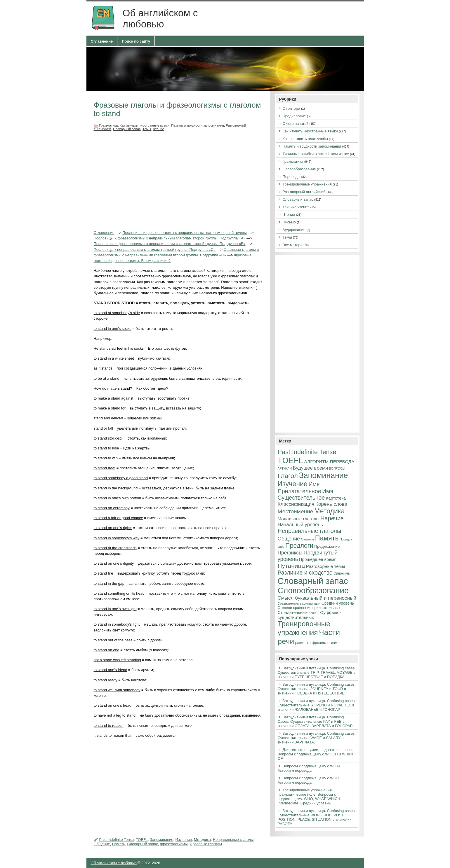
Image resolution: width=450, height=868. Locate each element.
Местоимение (296, 511)
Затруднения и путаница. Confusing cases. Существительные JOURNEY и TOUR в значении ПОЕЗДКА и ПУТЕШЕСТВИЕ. (317, 689)
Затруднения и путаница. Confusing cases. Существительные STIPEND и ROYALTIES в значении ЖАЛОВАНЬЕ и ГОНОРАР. (317, 705)
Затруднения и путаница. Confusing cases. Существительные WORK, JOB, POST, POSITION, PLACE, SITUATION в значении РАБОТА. (317, 817)
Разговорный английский (304, 192)
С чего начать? (296, 124)
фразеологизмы (174, 844)
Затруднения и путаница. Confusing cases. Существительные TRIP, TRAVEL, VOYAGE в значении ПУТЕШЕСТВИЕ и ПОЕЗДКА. (317, 672)
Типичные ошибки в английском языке (316, 154)
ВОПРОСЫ (337, 468)
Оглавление (102, 41)
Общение (102, 844)
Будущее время (310, 468)
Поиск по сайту (136, 41)
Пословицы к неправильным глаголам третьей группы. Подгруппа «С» (155, 250)
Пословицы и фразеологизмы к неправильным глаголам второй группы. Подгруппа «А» (170, 238)
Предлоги (299, 546)
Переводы (292, 177)
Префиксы (290, 553)
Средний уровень (338, 603)
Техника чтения (296, 207)
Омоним (308, 539)
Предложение (327, 546)
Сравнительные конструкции (299, 603)
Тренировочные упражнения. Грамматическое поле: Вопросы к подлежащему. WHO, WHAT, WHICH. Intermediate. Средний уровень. (310, 797)
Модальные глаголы (299, 519)
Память (119, 844)
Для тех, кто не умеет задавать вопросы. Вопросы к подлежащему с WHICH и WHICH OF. (316, 754)
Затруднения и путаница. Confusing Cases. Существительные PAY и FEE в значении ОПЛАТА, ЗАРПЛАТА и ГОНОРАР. (315, 721)
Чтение (158, 129)
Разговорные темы (326, 566)
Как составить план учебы (305, 139)
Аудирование (294, 230)
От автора (291, 108)
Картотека (336, 498)
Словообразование (299, 169)
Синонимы (342, 573)
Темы (147, 129)
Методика (202, 840)
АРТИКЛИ (285, 468)
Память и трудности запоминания (197, 125)
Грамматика (109, 125)
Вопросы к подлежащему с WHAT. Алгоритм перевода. (310, 768)
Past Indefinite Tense (117, 840)
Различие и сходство (305, 573)
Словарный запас (127, 129)
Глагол (288, 476)
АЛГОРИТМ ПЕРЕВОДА (329, 462)
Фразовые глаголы (206, 844)
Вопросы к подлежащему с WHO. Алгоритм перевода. (309, 780)
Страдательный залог (298, 612)
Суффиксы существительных (310, 615)
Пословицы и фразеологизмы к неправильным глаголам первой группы (185, 233)
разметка (303, 643)
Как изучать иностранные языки (145, 125)
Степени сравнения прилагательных (309, 608)
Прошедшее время (318, 559)
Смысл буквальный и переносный (317, 598)
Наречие (332, 518)
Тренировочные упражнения (307, 184)
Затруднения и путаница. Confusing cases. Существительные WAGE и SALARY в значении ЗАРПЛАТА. (317, 738)
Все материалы (296, 245)
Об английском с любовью (114, 863)
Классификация (296, 504)
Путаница (291, 566)
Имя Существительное (305, 495)
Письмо (289, 222)
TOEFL (142, 840)
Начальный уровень (300, 525)
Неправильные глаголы (233, 840)
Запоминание (161, 840)
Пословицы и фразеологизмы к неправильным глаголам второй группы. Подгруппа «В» (170, 244)
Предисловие (294, 116)
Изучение (184, 840)
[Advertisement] (178, 180)
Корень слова (331, 504)
